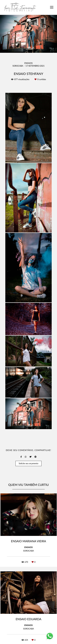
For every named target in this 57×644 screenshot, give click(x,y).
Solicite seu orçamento (28, 463)
